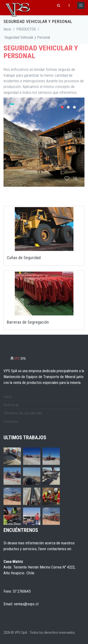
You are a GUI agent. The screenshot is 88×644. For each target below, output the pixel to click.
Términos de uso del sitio (23, 413)
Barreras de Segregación (28, 322)
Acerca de (11, 405)
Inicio (7, 29)
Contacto (11, 421)
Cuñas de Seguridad (24, 258)
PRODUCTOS (26, 29)
